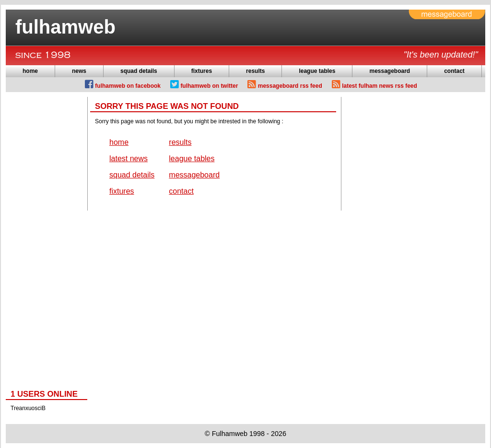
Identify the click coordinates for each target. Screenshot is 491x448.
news (79, 71)
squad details (139, 71)
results (255, 71)
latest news (129, 159)
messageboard (390, 71)
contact (454, 71)
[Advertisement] (44, 241)
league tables (317, 71)
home (30, 71)
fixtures (202, 71)
